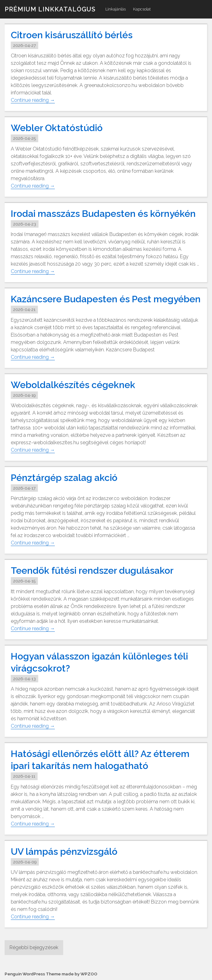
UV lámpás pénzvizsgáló (64, 852)
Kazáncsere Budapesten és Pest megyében (106, 299)
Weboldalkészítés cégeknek (73, 385)
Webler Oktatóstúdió (57, 128)
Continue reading (33, 100)
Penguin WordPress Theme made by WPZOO (51, 974)
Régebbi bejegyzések (34, 947)
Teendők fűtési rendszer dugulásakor (92, 571)
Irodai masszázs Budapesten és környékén (103, 214)
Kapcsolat (142, 9)
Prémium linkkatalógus (50, 9)
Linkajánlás (116, 9)
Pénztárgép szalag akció (64, 478)
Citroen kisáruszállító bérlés (72, 35)
